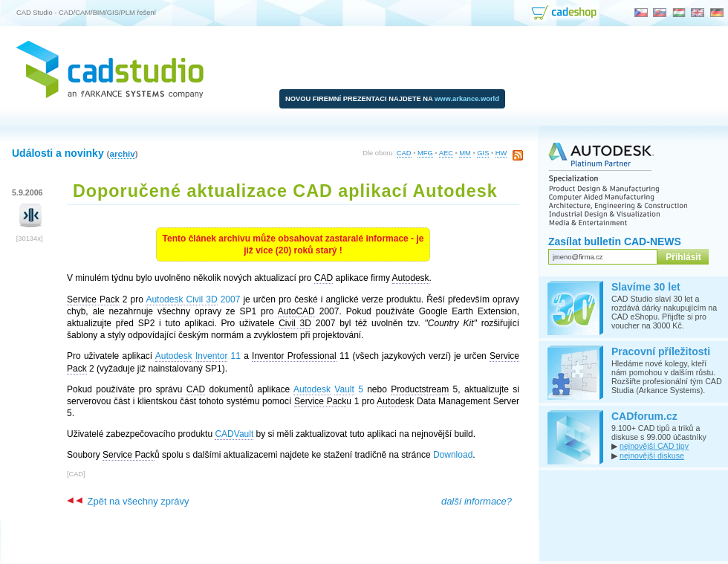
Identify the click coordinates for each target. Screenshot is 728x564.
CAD (404, 153)
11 (198, 356)
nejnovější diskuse (652, 456)
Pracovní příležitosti (661, 351)
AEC (446, 153)
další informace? (477, 501)
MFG (425, 153)
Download (453, 455)
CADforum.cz (644, 416)
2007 (193, 300)
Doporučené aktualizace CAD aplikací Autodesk (285, 191)
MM (465, 153)
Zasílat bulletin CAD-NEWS (615, 242)
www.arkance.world (467, 99)
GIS (483, 153)
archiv (122, 153)
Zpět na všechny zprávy (128, 501)
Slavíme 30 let (646, 287)
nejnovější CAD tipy (654, 446)
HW (501, 153)
